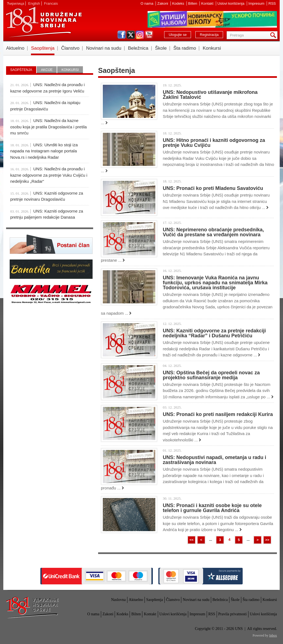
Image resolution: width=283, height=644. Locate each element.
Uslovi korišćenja (231, 3)
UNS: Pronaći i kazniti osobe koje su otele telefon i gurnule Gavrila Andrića (212, 508)
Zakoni (163, 3)
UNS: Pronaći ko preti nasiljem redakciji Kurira (218, 414)
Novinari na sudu (104, 48)
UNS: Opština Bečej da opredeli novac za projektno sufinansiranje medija (211, 375)
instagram (140, 35)
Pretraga (274, 35)
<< (191, 540)
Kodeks (179, 3)
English (34, 3)
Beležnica (138, 48)
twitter (131, 35)
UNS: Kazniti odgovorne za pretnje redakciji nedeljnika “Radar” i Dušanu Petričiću (214, 333)
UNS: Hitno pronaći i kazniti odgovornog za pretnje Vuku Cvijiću (214, 143)
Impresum (257, 3)
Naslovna (118, 600)
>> (267, 540)
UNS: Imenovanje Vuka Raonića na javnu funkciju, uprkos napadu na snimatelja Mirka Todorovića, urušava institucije (215, 283)
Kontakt (208, 3)
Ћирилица (15, 3)
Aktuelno (15, 48)
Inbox (273, 635)
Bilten (193, 3)
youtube (149, 35)
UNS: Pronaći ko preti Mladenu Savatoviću (213, 188)
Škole (161, 48)
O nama (147, 3)
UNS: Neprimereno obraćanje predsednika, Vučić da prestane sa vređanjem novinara (213, 232)
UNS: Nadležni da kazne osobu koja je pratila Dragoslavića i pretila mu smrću (49, 127)
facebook (122, 35)
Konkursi (212, 48)
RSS (272, 3)
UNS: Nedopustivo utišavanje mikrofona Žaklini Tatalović (210, 95)
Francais (51, 3)
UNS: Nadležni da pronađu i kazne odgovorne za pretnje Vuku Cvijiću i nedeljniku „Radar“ (49, 175)
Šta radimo (185, 48)
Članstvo (70, 48)
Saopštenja (43, 48)
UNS (44, 22)
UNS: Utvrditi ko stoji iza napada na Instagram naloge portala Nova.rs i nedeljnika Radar (44, 151)
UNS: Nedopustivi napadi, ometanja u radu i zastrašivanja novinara (214, 460)
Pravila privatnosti (233, 614)
